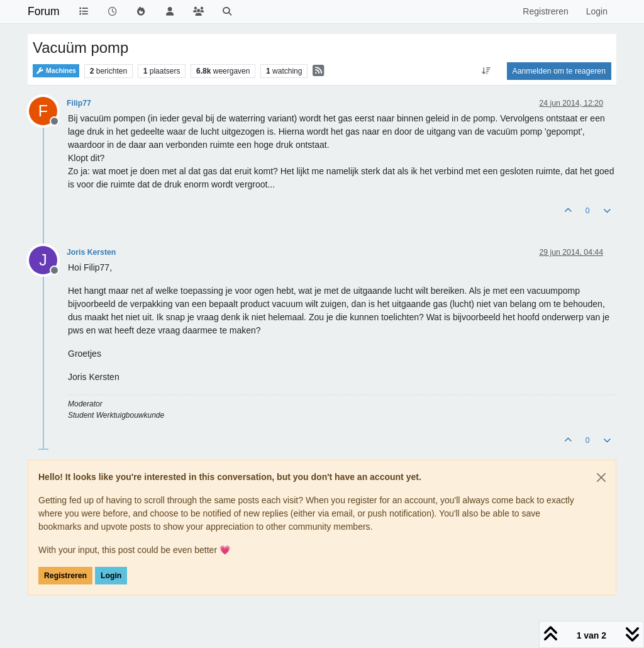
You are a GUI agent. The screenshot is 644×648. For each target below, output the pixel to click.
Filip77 (79, 103)
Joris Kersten (91, 252)
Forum (44, 11)
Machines (56, 71)
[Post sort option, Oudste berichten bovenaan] (486, 71)
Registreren (65, 576)
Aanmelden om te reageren (559, 71)
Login (111, 576)
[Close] (601, 478)
